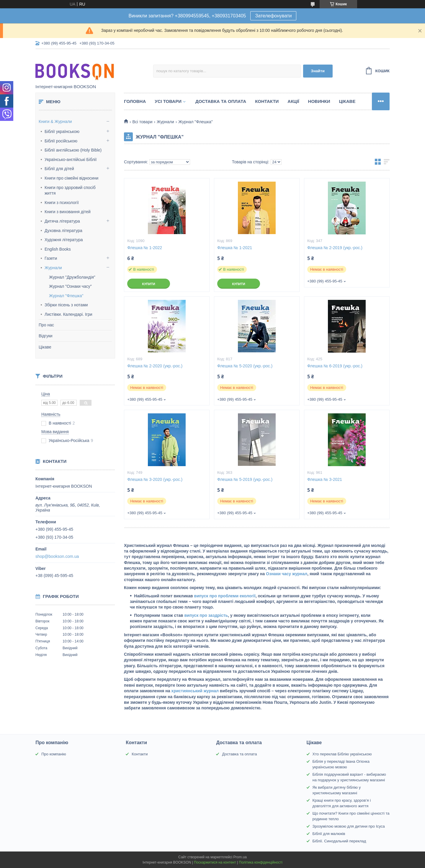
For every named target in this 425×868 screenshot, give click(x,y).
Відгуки (46, 336)
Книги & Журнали (55, 121)
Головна (135, 101)
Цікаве (45, 347)
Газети (51, 258)
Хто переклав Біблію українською (342, 754)
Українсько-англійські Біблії (71, 160)
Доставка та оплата (221, 101)
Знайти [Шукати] (318, 71)
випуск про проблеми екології (224, 596)
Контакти (267, 101)
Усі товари (168, 101)
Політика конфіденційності (261, 862)
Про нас (46, 325)
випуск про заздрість (206, 615)
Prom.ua (240, 857)
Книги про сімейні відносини (71, 178)
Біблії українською (62, 131)
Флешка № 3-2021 (325, 479)
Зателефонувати (273, 16)
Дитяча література (62, 221)
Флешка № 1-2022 (145, 248)
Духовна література (63, 231)
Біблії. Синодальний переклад (339, 841)
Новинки (319, 101)
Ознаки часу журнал (286, 574)
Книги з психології (62, 203)
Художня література (64, 240)
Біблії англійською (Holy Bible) (73, 150)
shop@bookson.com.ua (57, 556)
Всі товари (142, 122)
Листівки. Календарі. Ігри (68, 314)
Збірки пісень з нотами (66, 305)
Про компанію (54, 754)
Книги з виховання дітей (68, 212)
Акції (293, 101)
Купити (148, 284)
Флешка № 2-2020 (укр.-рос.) (155, 366)
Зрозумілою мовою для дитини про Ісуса (349, 826)
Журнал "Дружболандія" (72, 277)
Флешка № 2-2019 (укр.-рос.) (335, 248)
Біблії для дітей (59, 169)
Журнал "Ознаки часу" (70, 286)
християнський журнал (194, 691)
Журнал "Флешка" (66, 296)
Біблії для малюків (329, 834)
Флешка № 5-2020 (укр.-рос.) (245, 366)
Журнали (53, 268)
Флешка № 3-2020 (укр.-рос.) (155, 479)
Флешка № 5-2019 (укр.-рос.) (245, 479)
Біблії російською (61, 141)
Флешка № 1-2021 (235, 248)
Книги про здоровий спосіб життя (70, 190)
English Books (58, 249)
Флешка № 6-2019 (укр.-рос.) (335, 366)
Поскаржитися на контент (215, 862)
